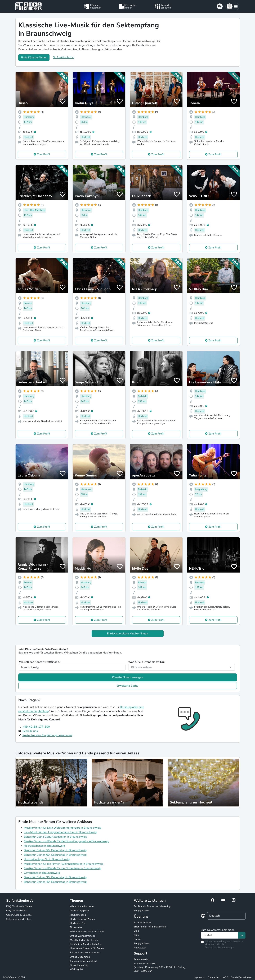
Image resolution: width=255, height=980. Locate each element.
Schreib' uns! (30, 731)
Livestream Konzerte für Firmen (87, 948)
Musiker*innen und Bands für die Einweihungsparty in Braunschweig (66, 841)
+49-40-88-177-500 (36, 727)
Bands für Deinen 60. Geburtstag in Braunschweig (55, 855)
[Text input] (220, 935)
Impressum (199, 977)
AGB (226, 977)
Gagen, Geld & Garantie (19, 915)
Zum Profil (44, 154)
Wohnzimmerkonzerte (82, 906)
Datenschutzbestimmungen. (220, 947)
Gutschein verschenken (19, 919)
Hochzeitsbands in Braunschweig (44, 846)
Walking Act (77, 969)
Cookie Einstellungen (242, 977)
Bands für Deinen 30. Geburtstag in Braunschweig (55, 877)
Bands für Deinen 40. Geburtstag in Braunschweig (55, 882)
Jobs (136, 935)
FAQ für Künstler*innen (19, 906)
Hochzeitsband (78, 915)
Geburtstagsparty (79, 911)
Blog (136, 931)
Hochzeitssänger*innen (82, 919)
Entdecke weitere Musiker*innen (127, 634)
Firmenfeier (76, 927)
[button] (232, 6)
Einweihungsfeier (79, 965)
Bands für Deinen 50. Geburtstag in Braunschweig (55, 850)
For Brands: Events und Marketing (152, 906)
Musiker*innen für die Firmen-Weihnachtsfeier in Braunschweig (64, 864)
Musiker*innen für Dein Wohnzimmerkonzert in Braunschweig (63, 828)
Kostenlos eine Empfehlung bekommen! (47, 735)
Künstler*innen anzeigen (127, 677)
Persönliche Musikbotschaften (86, 944)
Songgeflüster (142, 911)
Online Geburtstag (80, 957)
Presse (137, 939)
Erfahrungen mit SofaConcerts (150, 927)
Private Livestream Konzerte (85, 953)
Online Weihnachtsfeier (82, 936)
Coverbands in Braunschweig (42, 873)
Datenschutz (214, 977)
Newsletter (140, 948)
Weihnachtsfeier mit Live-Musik (87, 932)
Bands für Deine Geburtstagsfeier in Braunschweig (56, 837)
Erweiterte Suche (127, 686)
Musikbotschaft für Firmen (84, 940)
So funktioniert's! (64, 57)
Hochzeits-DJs (78, 923)
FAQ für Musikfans (16, 911)
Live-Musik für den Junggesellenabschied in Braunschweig (60, 832)
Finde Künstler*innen (34, 58)
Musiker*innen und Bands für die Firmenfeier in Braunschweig (63, 868)
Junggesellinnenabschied (83, 961)
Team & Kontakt (142, 923)
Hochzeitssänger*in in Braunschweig (47, 859)
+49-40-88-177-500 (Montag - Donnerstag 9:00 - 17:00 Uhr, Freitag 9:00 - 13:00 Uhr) (159, 967)
